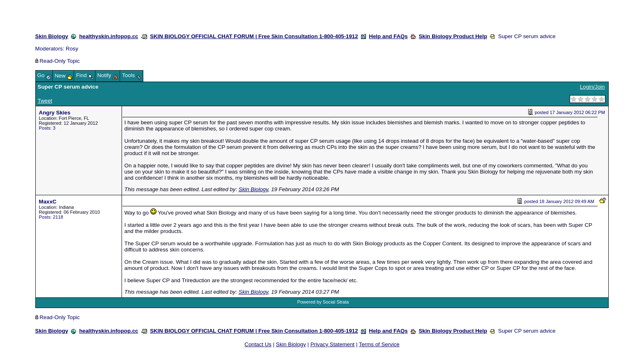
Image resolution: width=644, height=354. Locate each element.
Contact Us (258, 344)
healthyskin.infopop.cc (109, 36)
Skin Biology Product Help (453, 36)
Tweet (45, 101)
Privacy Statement (333, 344)
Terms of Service (379, 344)
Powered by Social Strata (323, 302)
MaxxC (48, 202)
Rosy (72, 49)
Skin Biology (52, 36)
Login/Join (592, 87)
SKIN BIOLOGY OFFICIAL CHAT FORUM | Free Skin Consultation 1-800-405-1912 (254, 36)
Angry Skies (55, 113)
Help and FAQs (388, 36)
